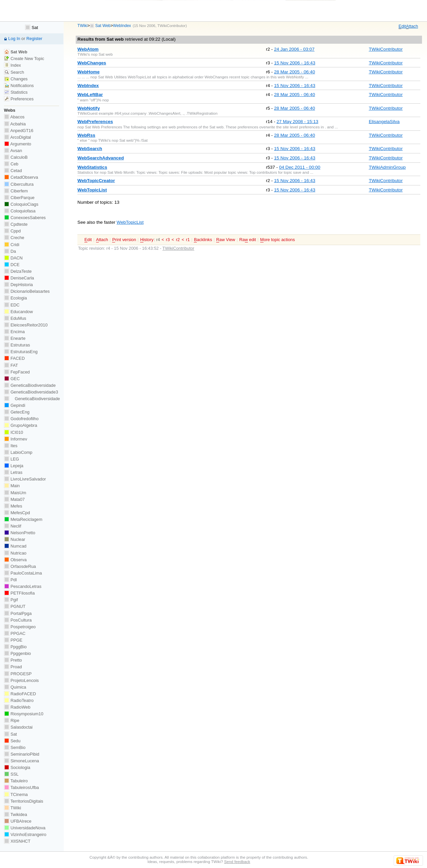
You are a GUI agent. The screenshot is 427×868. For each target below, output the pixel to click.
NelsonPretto (20, 533)
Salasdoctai (18, 727)
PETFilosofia (19, 593)
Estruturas (17, 345)
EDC (12, 305)
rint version (124, 240)
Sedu (12, 741)
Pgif (11, 600)
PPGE (13, 640)
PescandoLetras (23, 586)
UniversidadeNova (25, 828)
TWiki (82, 26)
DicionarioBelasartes (27, 291)
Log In (14, 39)
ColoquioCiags (21, 204)
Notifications (19, 86)
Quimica (15, 687)
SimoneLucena (22, 761)
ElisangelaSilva (384, 122)
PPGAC (15, 633)
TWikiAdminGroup (387, 167)
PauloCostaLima (23, 573)
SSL (11, 774)
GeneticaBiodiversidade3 (31, 392)
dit (402, 26)
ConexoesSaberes (25, 218)
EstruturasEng (21, 352)
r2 (178, 240)
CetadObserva (21, 177)
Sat (32, 28)
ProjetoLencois (21, 680)
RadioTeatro (19, 700)
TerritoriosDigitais (24, 801)
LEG (12, 459)
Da (10, 251)
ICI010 (14, 432)
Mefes (13, 506)
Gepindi (15, 405)
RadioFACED (20, 694)
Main (12, 486)
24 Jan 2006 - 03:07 (294, 49)
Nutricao (15, 553)
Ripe (12, 720)
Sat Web (103, 26)
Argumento (18, 144)
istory (147, 240)
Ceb (11, 164)
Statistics (16, 92)
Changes (16, 79)
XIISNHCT (17, 841)
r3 (168, 240)
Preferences (19, 99)
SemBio (15, 747)
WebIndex (122, 26)
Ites (11, 446)
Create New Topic (24, 59)
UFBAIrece (18, 821)
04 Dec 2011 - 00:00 (300, 167)
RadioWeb (17, 707)
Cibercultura (19, 184)
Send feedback (237, 861)
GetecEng (17, 412)
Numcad (15, 546)
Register (34, 39)
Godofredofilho (21, 419)
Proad (13, 667)
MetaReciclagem (23, 519)
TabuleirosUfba (22, 787)
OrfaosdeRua (20, 566)
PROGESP (18, 674)
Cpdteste (16, 224)
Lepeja (14, 466)
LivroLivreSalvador (25, 479)
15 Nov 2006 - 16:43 (295, 63)
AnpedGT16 (19, 131)
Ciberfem (16, 191)
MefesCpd (17, 513)
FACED (14, 358)
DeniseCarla (19, 278)
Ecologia (16, 298)
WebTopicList (130, 222)
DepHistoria (19, 285)
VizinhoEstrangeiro (25, 834)
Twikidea (16, 814)
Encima (14, 332)
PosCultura (18, 620)
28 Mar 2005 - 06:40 (294, 72)
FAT (11, 365)
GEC (12, 379)
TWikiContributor (171, 26)
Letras (13, 472)
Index (13, 65)
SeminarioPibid (22, 754)
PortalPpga (18, 613)
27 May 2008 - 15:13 (297, 122)
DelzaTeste (18, 271)
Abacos (14, 117)
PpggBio (15, 647)
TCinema (16, 794)
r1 (188, 240)
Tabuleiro (16, 781)
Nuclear (15, 539)
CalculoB (16, 157)
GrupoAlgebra (21, 425)
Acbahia (15, 124)
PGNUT (15, 606)
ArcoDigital (18, 137)
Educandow (19, 312)
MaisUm (15, 493)
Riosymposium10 (24, 714)
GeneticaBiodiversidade (30, 385)
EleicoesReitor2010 (26, 325)
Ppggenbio (18, 653)
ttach (412, 26)
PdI (11, 580)
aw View (226, 240)
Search (14, 72)
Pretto (13, 660)
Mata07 (14, 499)
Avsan (13, 151)
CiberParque (19, 198)
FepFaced (17, 372)
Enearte (15, 338)
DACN (13, 258)
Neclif (13, 526)
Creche (14, 238)
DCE (12, 265)
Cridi (12, 245)
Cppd (12, 231)
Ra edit (248, 240)
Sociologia (17, 767)
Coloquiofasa (20, 211)
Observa (15, 560)
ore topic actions (278, 240)
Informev (16, 439)
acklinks (203, 240)
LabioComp (18, 452)
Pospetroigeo (20, 627)
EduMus (15, 318)
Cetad (13, 171)
